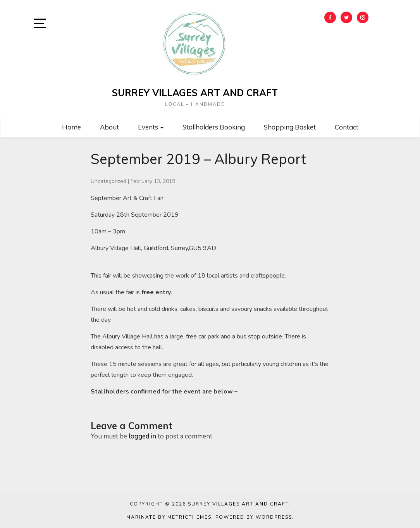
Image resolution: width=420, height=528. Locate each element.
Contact (347, 127)
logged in (142, 436)
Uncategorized (108, 181)
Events (151, 127)
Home (71, 127)
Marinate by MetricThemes (169, 517)
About (109, 127)
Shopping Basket (290, 127)
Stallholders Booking (214, 127)
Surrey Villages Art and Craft (195, 93)
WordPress (274, 517)
